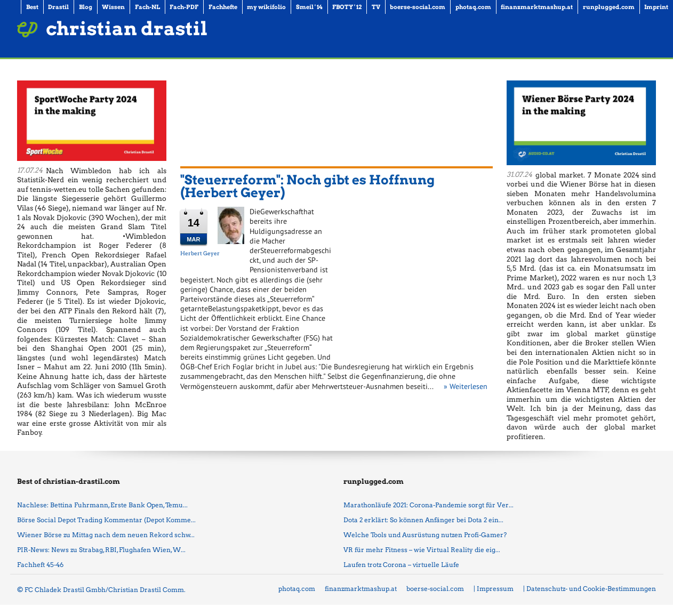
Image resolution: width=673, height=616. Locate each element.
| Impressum (494, 589)
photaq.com (297, 589)
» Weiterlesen (466, 386)
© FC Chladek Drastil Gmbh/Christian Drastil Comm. (101, 590)
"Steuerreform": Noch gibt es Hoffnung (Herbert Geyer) (307, 186)
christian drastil (127, 29)
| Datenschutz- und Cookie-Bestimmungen (590, 589)
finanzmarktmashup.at (361, 589)
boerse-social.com (435, 589)
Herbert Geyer (200, 253)
